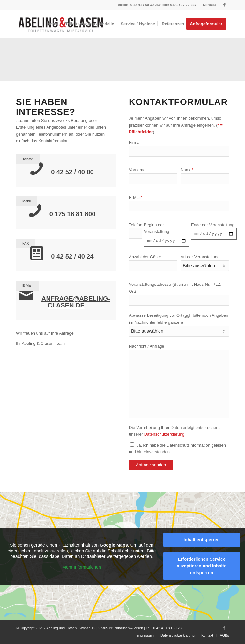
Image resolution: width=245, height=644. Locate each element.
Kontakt (209, 5)
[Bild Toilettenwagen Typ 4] (173, 62)
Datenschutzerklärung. (165, 435)
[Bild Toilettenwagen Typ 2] (77, 62)
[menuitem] (208, 5)
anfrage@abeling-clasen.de (76, 302)
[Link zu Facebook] (224, 5)
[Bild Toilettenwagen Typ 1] (29, 62)
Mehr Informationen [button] (82, 568)
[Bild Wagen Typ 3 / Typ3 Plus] (125, 62)
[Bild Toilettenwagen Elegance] (221, 62)
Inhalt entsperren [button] (202, 541)
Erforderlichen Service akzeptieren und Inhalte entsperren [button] (202, 567)
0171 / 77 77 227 (183, 5)
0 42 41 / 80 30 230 (146, 5)
